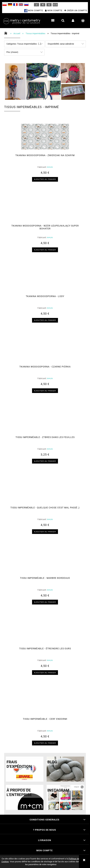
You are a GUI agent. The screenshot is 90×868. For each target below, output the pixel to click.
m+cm (50, 167)
